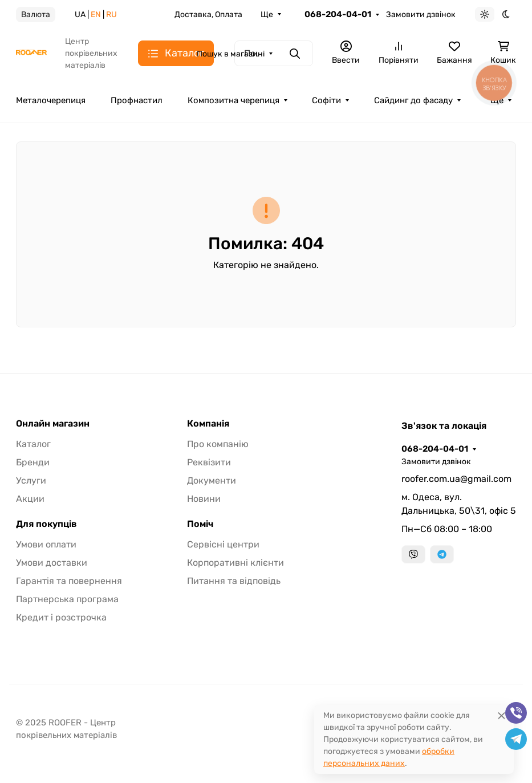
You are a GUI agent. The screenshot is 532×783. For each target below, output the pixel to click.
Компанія (208, 424)
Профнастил (137, 100)
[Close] (501, 715)
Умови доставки (52, 563)
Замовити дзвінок (421, 15)
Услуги (31, 480)
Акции (30, 499)
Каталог (33, 444)
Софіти (326, 100)
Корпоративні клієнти (235, 563)
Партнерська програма (67, 599)
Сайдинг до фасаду (413, 100)
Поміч (200, 524)
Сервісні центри (223, 544)
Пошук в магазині (231, 54)
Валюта (36, 15)
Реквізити (209, 462)
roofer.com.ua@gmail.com (456, 479)
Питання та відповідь (234, 581)
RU (111, 15)
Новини (204, 499)
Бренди (33, 462)
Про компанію (218, 444)
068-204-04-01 (338, 14)
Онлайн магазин (53, 424)
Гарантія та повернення (69, 581)
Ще (267, 15)
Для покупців (46, 524)
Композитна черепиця (233, 100)
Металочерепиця (51, 100)
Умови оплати (46, 544)
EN (96, 15)
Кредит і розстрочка (61, 617)
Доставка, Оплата (208, 15)
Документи (212, 480)
